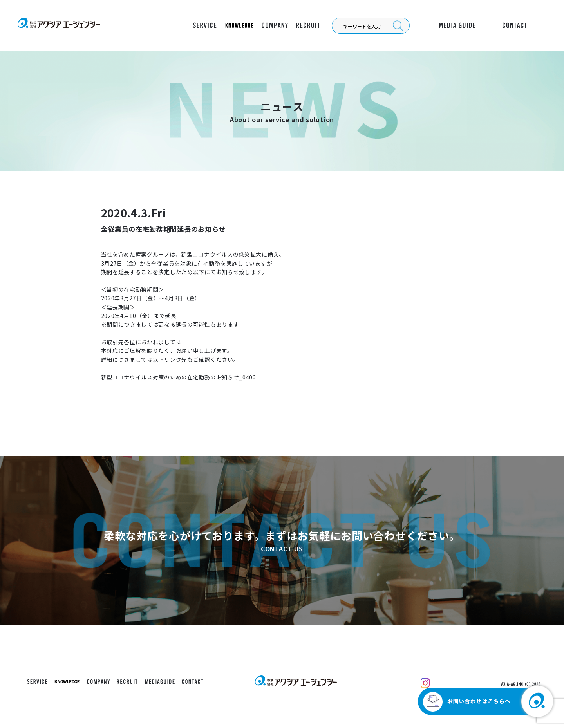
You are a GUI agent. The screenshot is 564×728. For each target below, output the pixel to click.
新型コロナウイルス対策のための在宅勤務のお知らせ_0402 (179, 377)
